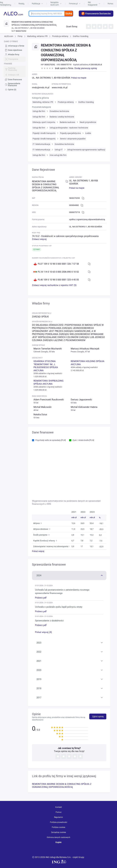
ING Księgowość (94, 4)
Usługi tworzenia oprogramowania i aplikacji (86, 150)
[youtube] (48, 850)
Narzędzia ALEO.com (56, 4)
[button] (69, 575)
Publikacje (37, 4)
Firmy (20, 36)
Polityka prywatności (59, 822)
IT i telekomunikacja (41, 144)
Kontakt (59, 807)
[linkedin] (59, 850)
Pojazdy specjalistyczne (70, 133)
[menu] (15, 66)
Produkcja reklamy (60, 36)
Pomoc (111, 4)
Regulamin (58, 817)
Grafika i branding (81, 36)
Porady (21, 4)
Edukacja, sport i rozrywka (44, 122)
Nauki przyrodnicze (88, 122)
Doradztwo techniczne (59, 111)
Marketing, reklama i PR (37, 36)
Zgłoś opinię (98, 716)
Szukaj (69, 14)
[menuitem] (15, 46)
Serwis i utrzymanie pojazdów (73, 139)
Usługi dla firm (39, 111)
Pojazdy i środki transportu (44, 133)
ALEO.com (9, 36)
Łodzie (88, 133)
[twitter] (70, 850)
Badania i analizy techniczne (62, 117)
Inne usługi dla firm (58, 155)
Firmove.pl (75, 4)
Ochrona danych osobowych (58, 837)
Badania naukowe (67, 122)
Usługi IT (59, 150)
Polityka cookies (58, 827)
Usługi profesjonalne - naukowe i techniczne (69, 128)
